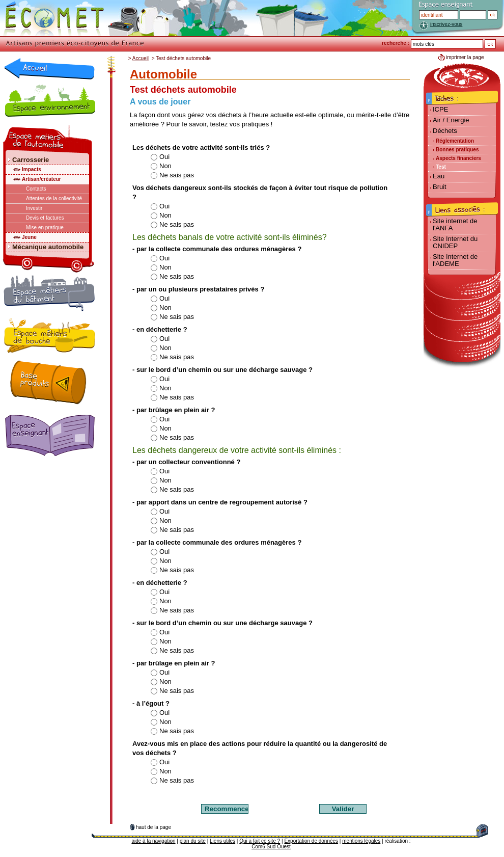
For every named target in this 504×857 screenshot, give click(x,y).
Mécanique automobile (48, 247)
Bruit (440, 187)
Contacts (36, 189)
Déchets (445, 131)
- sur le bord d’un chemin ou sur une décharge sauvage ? (222, 370)
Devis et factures (45, 218)
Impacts (32, 169)
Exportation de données (311, 841)
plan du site (193, 841)
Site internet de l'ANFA (455, 224)
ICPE (440, 109)
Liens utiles (222, 841)
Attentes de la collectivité (54, 198)
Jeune (29, 237)
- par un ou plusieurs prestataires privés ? (198, 289)
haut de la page (153, 827)
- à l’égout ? (151, 703)
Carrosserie (31, 160)
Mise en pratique (45, 227)
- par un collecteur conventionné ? (186, 462)
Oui (160, 157)
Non (161, 166)
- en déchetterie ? (160, 329)
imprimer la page (465, 57)
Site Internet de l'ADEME (455, 260)
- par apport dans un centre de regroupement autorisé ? (220, 502)
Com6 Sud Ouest (271, 847)
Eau (439, 176)
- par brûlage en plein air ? (174, 410)
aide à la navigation (153, 841)
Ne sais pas (172, 175)
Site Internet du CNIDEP (455, 242)
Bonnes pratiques (457, 150)
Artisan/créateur (41, 179)
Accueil (141, 58)
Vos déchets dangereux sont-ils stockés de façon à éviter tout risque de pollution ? (260, 192)
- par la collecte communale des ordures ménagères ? (217, 249)
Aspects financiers (458, 158)
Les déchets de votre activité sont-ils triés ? (201, 148)
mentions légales (361, 841)
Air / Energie (451, 120)
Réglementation (455, 141)
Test (441, 167)
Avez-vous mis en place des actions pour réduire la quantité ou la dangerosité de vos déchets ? (260, 748)
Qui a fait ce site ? (260, 841)
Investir (34, 208)
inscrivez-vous (446, 24)
